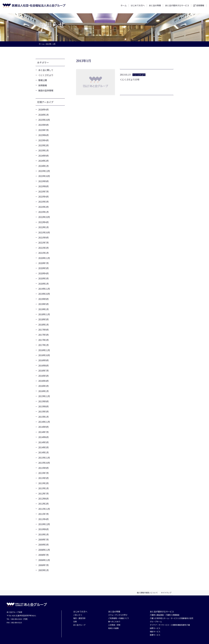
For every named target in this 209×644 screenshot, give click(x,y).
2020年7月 (43, 263)
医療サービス (155, 635)
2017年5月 (43, 335)
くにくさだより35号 (130, 79)
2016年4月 (43, 381)
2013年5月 (43, 478)
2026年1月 (43, 115)
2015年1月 (43, 417)
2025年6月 (43, 135)
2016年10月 (44, 355)
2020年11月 (44, 258)
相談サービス (155, 632)
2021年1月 (43, 253)
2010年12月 (44, 524)
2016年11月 (44, 350)
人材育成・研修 (114, 625)
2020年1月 (43, 284)
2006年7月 (43, 565)
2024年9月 (43, 156)
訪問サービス (155, 628)
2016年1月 (43, 391)
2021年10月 (44, 232)
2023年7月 (43, 191)
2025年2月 (43, 145)
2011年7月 (43, 514)
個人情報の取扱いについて (147, 593)
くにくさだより (46, 75)
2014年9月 (43, 427)
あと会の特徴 (155, 7)
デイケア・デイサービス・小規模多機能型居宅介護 (170, 625)
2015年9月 (43, 401)
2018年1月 (43, 325)
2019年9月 (43, 299)
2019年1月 (43, 309)
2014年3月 (43, 447)
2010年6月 (43, 529)
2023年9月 (43, 181)
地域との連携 (113, 628)
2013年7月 (43, 473)
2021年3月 (43, 248)
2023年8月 (43, 186)
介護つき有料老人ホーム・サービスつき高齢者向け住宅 (172, 618)
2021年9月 (43, 237)
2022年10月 (44, 217)
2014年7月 (43, 432)
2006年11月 (44, 560)
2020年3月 (43, 278)
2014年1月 (43, 452)
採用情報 (200, 7)
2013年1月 (43, 488)
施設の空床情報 (46, 90)
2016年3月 (43, 386)
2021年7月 (43, 243)
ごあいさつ (78, 615)
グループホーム (156, 622)
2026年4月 (43, 109)
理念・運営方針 (79, 618)
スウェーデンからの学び (118, 615)
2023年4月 (43, 197)
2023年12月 (44, 171)
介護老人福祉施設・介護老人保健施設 (165, 615)
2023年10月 (44, 176)
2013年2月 (43, 483)
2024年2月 (43, 161)
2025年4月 (43, 140)
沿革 (75, 622)
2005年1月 (43, 570)
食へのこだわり (114, 622)
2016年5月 (43, 376)
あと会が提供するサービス (177, 7)
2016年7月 (43, 371)
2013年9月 (43, 468)
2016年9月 (43, 360)
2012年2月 (43, 504)
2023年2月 (43, 207)
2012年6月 (43, 499)
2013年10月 (44, 463)
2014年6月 (43, 437)
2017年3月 (43, 340)
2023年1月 (43, 212)
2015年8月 (43, 406)
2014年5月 (43, 442)
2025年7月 (43, 130)
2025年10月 (44, 120)
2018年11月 (44, 314)
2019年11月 (44, 289)
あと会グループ (79, 625)
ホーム (124, 7)
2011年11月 (44, 509)
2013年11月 (44, 458)
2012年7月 (43, 493)
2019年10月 (44, 294)
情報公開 (43, 80)
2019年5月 (43, 304)
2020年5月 (43, 268)
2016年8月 (43, 365)
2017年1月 (43, 345)
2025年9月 (43, 125)
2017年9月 (43, 330)
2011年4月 (43, 519)
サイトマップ (166, 593)
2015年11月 (44, 396)
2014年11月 (44, 422)
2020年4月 (43, 273)
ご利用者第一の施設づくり (119, 618)
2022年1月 (43, 227)
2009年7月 (43, 539)
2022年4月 (43, 222)
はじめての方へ (138, 7)
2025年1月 (43, 150)
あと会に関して (46, 70)
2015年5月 (43, 411)
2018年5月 (43, 319)
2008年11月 (44, 550)
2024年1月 (43, 166)
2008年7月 (43, 555)
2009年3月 (43, 545)
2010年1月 (43, 534)
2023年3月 (43, 202)
